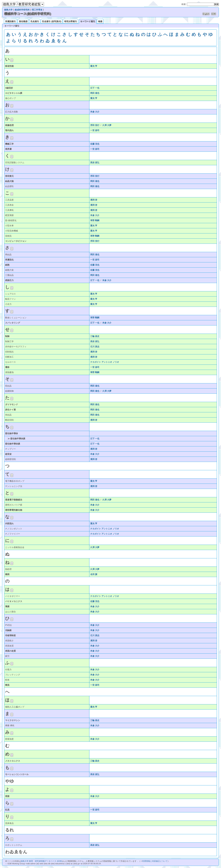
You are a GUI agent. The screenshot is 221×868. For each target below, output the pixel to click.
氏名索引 (35, 21)
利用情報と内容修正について (155, 861)
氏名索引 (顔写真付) (52, 21)
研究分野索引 (71, 21)
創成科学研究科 (22, 10)
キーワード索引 (88, 21)
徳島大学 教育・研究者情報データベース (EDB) (41, 861)
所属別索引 (10, 21)
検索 (100, 21)
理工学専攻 (37, 10)
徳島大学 (8, 10)
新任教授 (23, 21)
